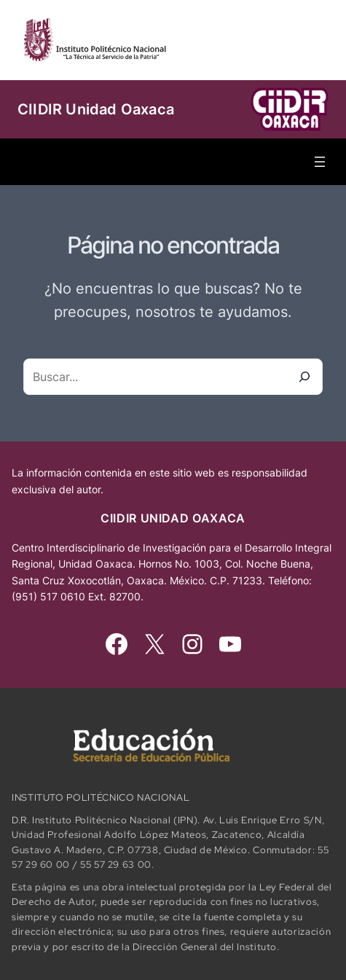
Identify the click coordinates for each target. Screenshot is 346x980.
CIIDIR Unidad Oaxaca (96, 109)
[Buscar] (304, 377)
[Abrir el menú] (320, 162)
